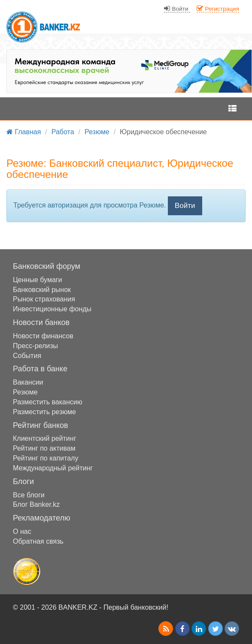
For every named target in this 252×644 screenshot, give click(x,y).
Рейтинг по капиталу (46, 458)
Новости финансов (43, 336)
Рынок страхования (44, 299)
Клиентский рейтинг (44, 438)
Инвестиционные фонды (52, 309)
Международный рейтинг (53, 468)
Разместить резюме (44, 412)
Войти (185, 206)
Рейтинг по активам (44, 448)
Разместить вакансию (48, 402)
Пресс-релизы (35, 346)
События (27, 356)
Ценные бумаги (38, 280)
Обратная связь (38, 541)
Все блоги (29, 495)
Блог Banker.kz (36, 504)
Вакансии (28, 382)
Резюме (25, 392)
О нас (22, 531)
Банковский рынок (42, 290)
